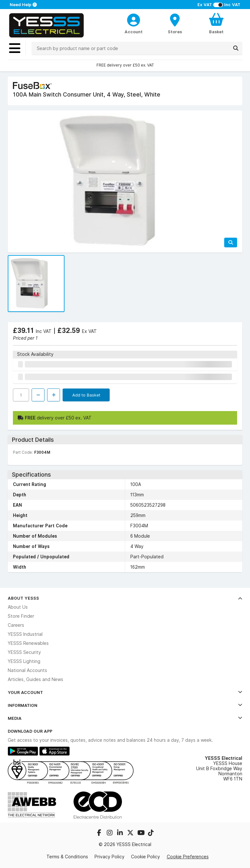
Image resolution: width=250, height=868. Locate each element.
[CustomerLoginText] (134, 19)
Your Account (125, 692)
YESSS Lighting (24, 661)
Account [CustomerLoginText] (134, 32)
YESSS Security (24, 652)
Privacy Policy (110, 857)
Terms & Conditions (67, 857)
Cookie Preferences (188, 857)
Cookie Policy (145, 857)
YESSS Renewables (28, 643)
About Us (18, 607)
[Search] (236, 48)
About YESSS (125, 598)
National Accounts (27, 670)
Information (125, 705)
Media (125, 718)
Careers (16, 625)
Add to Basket (86, 395)
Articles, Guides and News (35, 679)
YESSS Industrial (25, 634)
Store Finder (21, 616)
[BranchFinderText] (175, 23)
